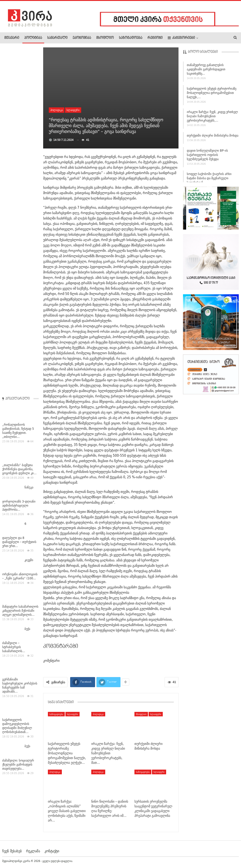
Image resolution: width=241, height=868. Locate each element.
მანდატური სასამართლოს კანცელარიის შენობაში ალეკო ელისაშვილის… (20, 264)
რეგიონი (155, 38)
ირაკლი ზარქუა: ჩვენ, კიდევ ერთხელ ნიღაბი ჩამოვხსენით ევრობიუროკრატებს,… (212, 117)
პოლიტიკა (33, 38)
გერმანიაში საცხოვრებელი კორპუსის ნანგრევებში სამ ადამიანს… (20, 339)
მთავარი (12, 38)
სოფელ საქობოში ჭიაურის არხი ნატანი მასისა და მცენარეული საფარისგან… (209, 179)
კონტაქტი (52, 851)
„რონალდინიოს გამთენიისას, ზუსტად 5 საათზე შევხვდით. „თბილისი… (18, 84)
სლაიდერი (73, 110)
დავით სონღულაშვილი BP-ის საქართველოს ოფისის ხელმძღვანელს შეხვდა (207, 156)
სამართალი (57, 38)
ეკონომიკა (82, 38)
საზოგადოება (131, 38)
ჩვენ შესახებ (12, 851)
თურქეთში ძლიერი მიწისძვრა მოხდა (213, 137)
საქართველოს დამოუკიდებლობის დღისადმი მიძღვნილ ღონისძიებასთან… (17, 379)
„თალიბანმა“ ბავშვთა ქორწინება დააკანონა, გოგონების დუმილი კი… (19, 122)
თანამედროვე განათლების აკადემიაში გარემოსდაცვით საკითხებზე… (206, 70)
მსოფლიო (105, 38)
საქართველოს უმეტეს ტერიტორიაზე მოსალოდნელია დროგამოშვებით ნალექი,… (212, 94)
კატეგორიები (181, 38)
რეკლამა (33, 851)
